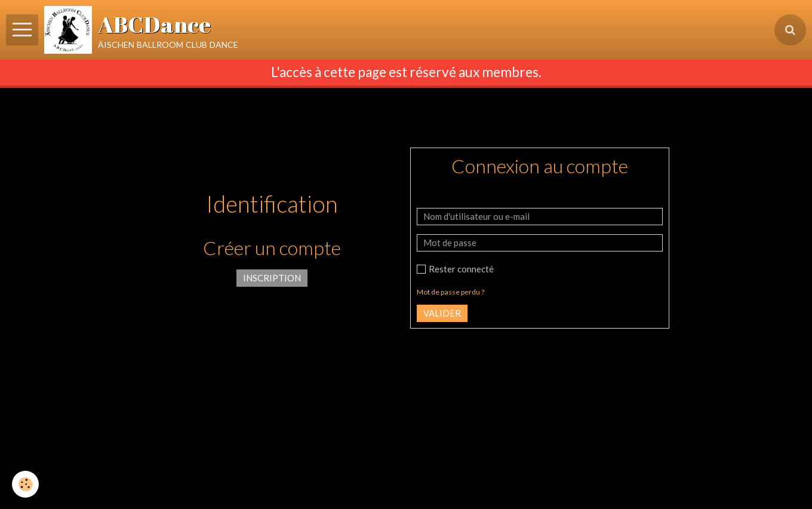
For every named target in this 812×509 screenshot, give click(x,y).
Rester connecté (455, 269)
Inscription (272, 278)
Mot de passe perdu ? (450, 292)
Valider (442, 313)
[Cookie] (25, 484)
